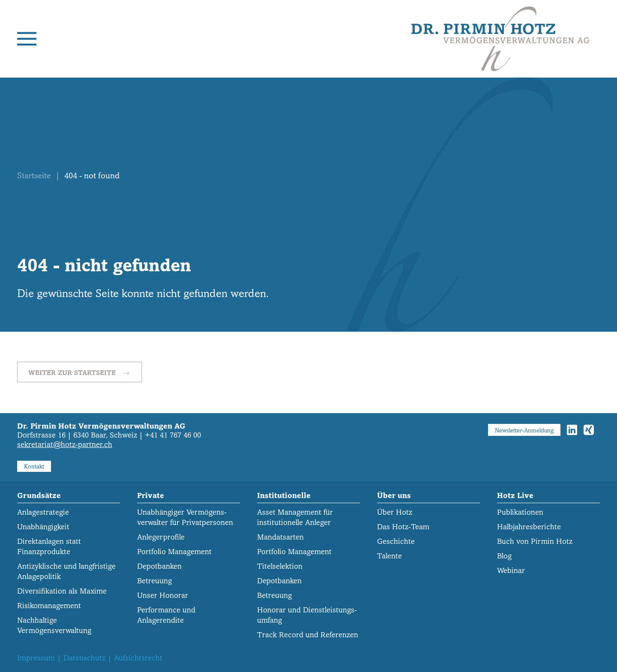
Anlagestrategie (43, 512)
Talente (389, 556)
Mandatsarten (280, 537)
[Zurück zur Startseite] (500, 39)
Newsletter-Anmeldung (524, 430)
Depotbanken (159, 566)
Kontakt (34, 466)
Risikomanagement (49, 606)
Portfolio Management (174, 552)
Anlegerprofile (161, 537)
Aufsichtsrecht (138, 658)
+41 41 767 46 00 (173, 435)
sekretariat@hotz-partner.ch (65, 445)
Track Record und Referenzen (308, 635)
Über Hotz (395, 512)
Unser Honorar (163, 595)
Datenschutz (84, 658)
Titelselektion (280, 566)
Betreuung (154, 581)
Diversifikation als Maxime (62, 591)
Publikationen (520, 512)
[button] (27, 39)
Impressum (36, 658)
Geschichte (396, 541)
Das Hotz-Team (403, 527)
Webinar (511, 571)
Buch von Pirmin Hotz (535, 541)
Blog (504, 556)
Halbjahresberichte (529, 527)
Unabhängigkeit (43, 527)
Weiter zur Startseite (79, 373)
